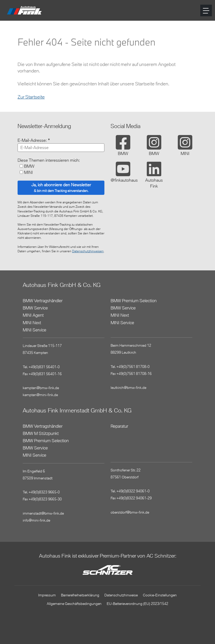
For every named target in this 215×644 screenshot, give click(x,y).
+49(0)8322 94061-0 (133, 491)
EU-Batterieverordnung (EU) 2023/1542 (137, 604)
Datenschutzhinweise (121, 595)
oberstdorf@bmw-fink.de (130, 512)
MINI (28, 172)
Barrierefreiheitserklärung (80, 595)
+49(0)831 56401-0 (44, 367)
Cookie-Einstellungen (160, 595)
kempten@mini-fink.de (40, 395)
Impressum (47, 595)
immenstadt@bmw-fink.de (43, 513)
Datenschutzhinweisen (88, 251)
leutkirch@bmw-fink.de (128, 387)
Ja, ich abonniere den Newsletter (61, 188)
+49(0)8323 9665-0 (44, 492)
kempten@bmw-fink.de (41, 388)
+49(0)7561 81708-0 (133, 367)
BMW (29, 166)
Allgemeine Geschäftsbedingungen (74, 604)
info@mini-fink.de (36, 520)
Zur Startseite (31, 97)
